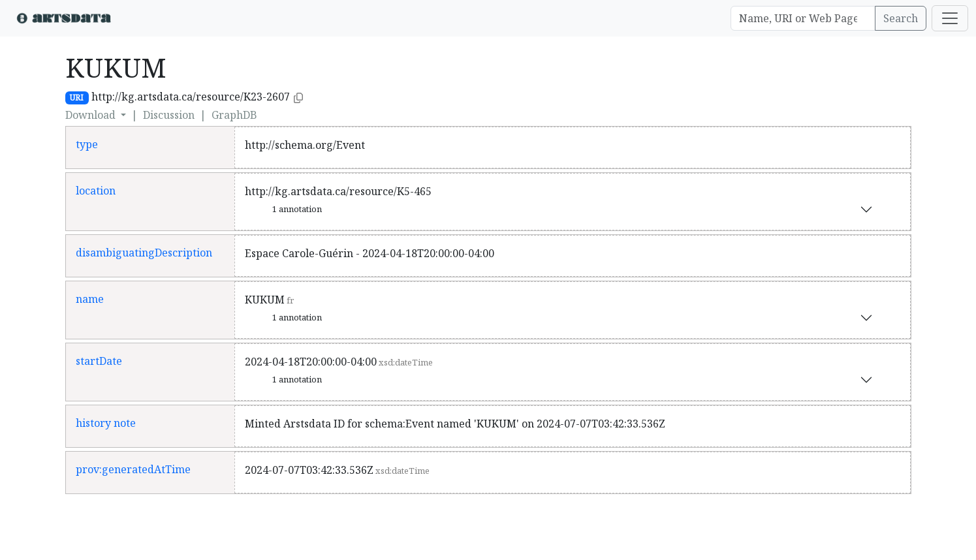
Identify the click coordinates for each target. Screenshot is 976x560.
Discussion (169, 115)
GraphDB (234, 115)
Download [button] (92, 115)
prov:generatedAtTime (133, 469)
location (96, 191)
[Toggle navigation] (950, 18)
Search (901, 18)
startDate (99, 361)
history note (106, 423)
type (87, 144)
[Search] (803, 18)
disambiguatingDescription (144, 253)
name (90, 299)
